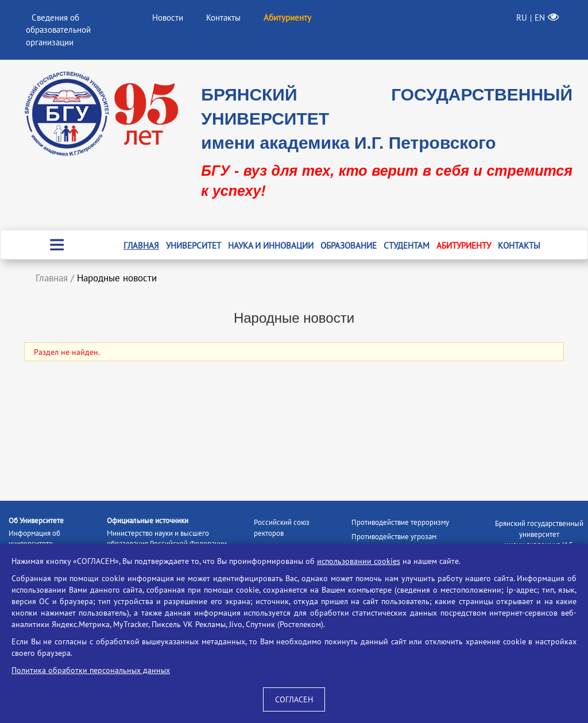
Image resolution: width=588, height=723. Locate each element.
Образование (349, 245)
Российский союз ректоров (282, 528)
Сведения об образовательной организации (58, 30)
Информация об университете (34, 539)
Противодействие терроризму (400, 522)
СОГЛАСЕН (294, 699)
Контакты (223, 18)
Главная (141, 245)
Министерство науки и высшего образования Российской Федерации (167, 539)
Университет (194, 245)
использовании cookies (359, 561)
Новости (168, 18)
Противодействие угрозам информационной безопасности (403, 542)
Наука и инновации (271, 245)
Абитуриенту (464, 245)
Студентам (407, 245)
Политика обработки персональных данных (91, 670)
